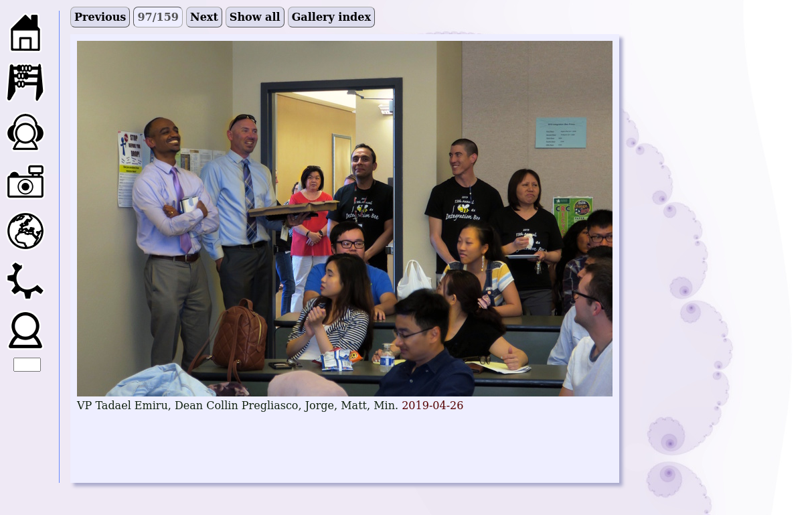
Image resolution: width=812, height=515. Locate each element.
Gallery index (331, 17)
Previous (100, 17)
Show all (255, 17)
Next (204, 17)
